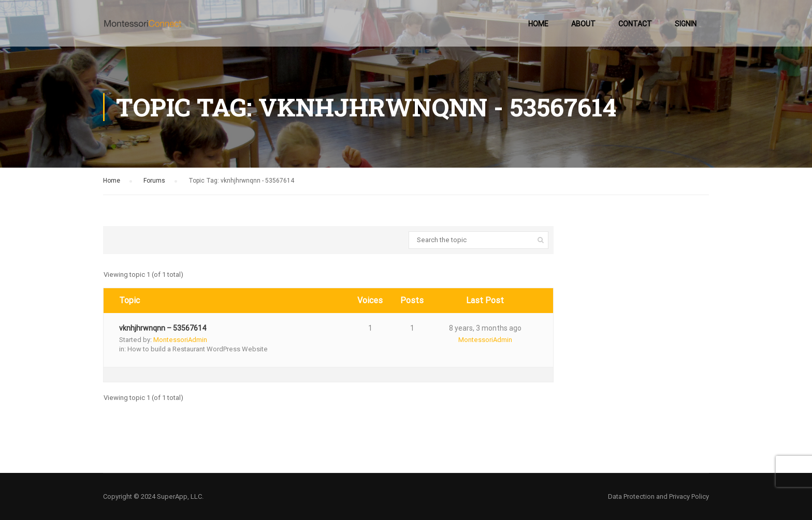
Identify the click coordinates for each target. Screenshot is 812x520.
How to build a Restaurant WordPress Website (198, 349)
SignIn (686, 24)
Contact (635, 24)
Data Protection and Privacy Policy (658, 496)
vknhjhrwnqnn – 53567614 (163, 328)
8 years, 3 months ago (485, 328)
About (583, 24)
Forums (154, 181)
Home (538, 24)
